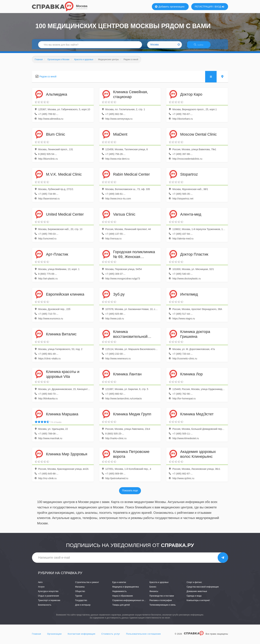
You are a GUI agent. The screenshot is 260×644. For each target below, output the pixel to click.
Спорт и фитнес (194, 584)
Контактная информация (81, 636)
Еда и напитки (119, 584)
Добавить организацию (170, 7)
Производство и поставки (162, 598)
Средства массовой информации (203, 589)
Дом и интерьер (83, 607)
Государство (81, 603)
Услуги (41, 589)
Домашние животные (197, 593)
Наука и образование (123, 598)
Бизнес (153, 589)
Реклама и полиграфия (161, 603)
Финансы (154, 593)
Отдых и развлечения (48, 598)
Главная (37, 636)
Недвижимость (119, 593)
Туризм (79, 598)
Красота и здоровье (159, 584)
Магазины (80, 589)
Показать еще (130, 493)
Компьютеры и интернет (198, 603)
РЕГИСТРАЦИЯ (204, 7)
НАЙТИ (200, 46)
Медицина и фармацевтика (126, 589)
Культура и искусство (48, 593)
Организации (54, 636)
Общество (80, 593)
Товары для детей (121, 607)
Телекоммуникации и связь (163, 607)
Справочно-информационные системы (131, 603)
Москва (82, 6)
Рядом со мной (48, 79)
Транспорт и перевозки (49, 603)
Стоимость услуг (111, 636)
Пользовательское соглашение (144, 636)
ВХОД (219, 7)
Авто (40, 584)
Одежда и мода (194, 598)
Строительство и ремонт (87, 584)
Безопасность (45, 607)
